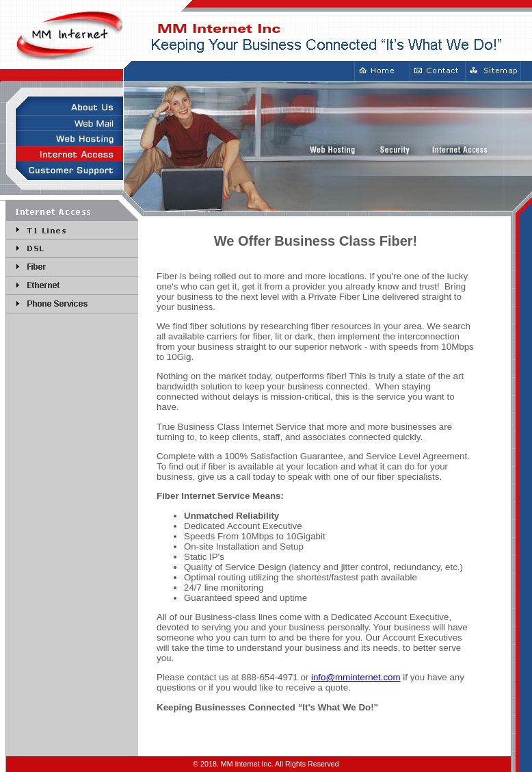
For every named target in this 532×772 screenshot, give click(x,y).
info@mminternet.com (356, 677)
